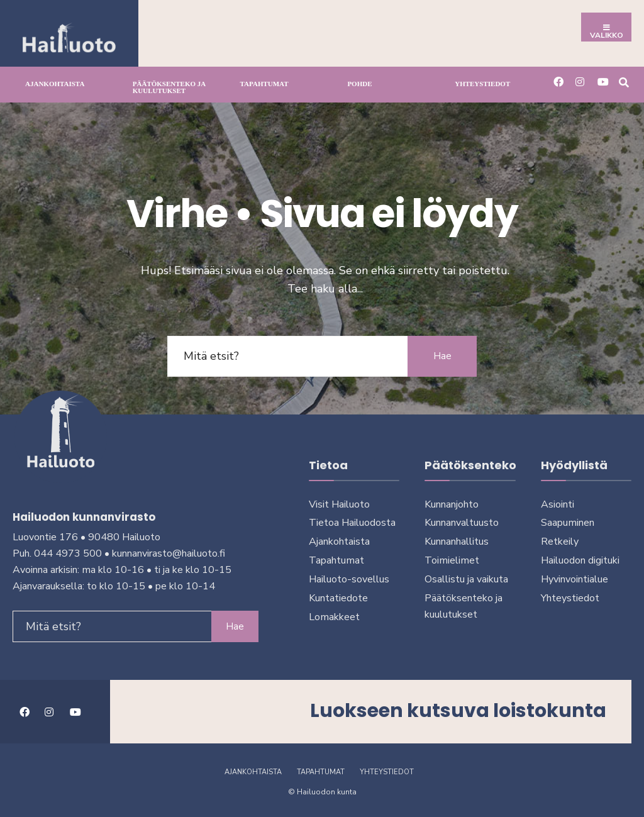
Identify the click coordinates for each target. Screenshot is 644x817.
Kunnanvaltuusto (462, 523)
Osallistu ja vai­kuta (466, 579)
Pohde (359, 84)
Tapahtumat (264, 84)
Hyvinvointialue (575, 579)
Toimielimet (452, 560)
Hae (442, 356)
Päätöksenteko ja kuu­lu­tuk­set (169, 87)
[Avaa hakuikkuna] (624, 81)
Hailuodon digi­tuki (580, 560)
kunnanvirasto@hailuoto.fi (169, 553)
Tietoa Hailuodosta (352, 523)
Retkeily (560, 542)
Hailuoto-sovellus (349, 579)
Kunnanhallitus (457, 542)
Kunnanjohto (452, 504)
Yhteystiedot (482, 84)
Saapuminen (568, 523)
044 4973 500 (68, 553)
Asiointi (558, 504)
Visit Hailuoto (339, 504)
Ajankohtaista (55, 84)
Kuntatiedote (338, 598)
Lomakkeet (334, 617)
